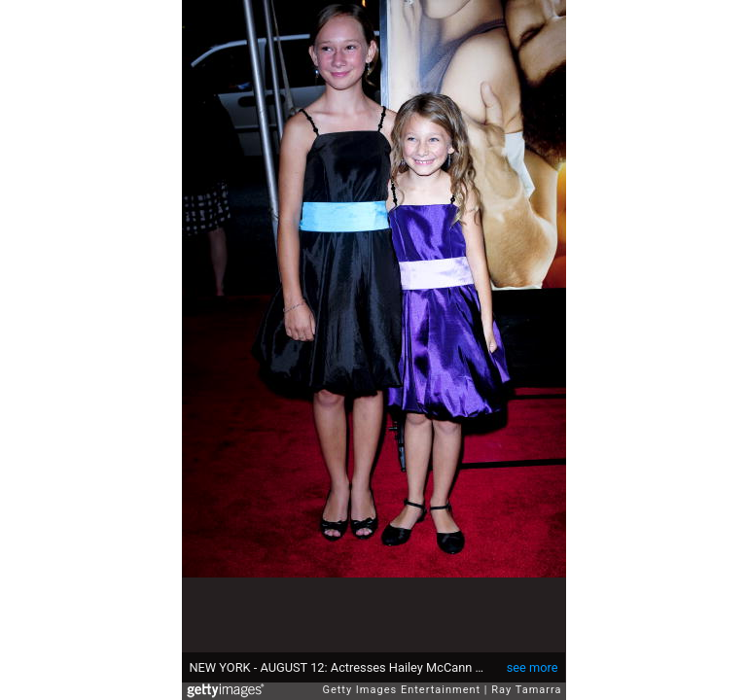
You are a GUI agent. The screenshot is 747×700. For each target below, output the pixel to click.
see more (533, 667)
